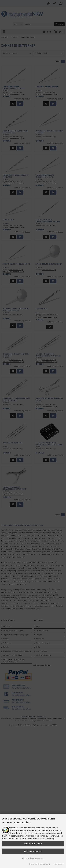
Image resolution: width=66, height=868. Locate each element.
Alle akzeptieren (33, 844)
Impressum (59, 864)
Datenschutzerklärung (40, 864)
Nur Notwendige (33, 851)
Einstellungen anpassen (33, 858)
